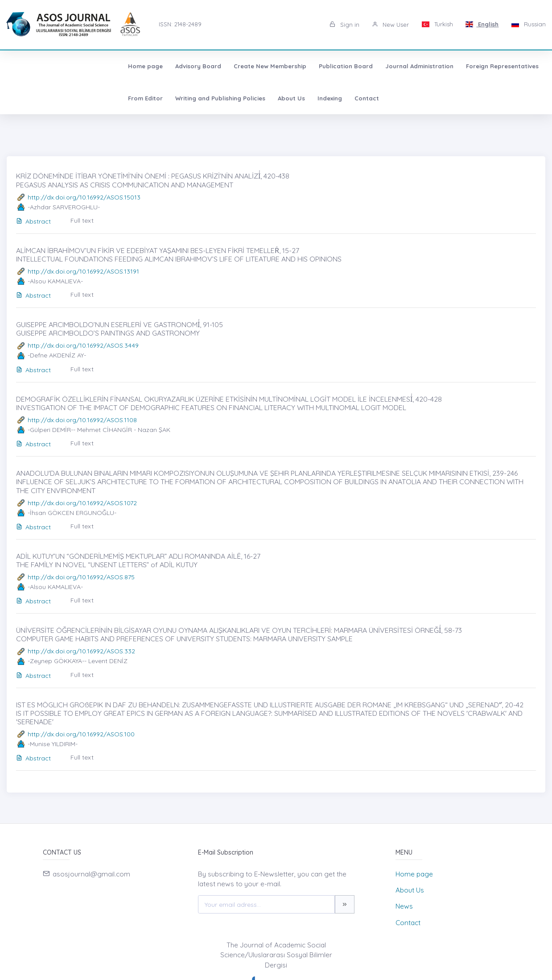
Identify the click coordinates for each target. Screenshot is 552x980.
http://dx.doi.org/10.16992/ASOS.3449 (83, 345)
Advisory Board (87, 66)
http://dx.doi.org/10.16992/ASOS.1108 (82, 420)
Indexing (171, 98)
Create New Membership (159, 66)
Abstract (33, 221)
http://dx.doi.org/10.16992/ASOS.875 (81, 577)
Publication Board (235, 66)
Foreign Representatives (391, 66)
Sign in (344, 25)
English (482, 24)
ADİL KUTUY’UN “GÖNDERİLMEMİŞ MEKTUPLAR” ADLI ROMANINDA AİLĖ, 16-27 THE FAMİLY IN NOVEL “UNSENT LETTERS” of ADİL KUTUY (138, 560)
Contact (208, 98)
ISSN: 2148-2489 (180, 24)
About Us (133, 98)
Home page (34, 66)
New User (390, 25)
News (404, 906)
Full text (82, 220)
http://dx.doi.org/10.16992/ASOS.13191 (83, 271)
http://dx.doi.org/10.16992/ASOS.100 (81, 734)
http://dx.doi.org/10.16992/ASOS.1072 (82, 503)
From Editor (457, 66)
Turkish (437, 24)
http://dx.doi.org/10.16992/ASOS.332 (81, 651)
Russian (528, 24)
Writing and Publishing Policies (62, 98)
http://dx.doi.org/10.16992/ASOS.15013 (84, 197)
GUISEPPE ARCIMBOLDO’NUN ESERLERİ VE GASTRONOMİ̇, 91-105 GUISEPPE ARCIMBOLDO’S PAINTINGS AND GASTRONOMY (119, 329)
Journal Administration (308, 66)
